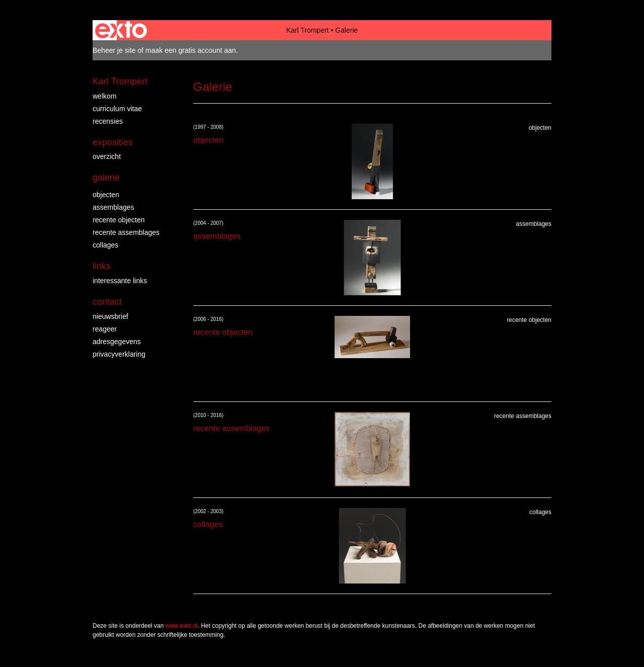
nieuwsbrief (110, 316)
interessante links (120, 281)
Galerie (106, 178)
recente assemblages (126, 232)
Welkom (104, 96)
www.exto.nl (182, 626)
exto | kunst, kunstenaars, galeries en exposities (121, 30)
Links (102, 266)
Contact (107, 302)
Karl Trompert (308, 30)
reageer (105, 329)
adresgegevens (117, 342)
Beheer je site (114, 50)
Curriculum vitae (117, 109)
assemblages (113, 207)
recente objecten (119, 220)
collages (105, 245)
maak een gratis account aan (191, 50)
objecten (106, 195)
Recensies (108, 121)
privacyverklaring (119, 354)
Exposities (113, 142)
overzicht (107, 156)
